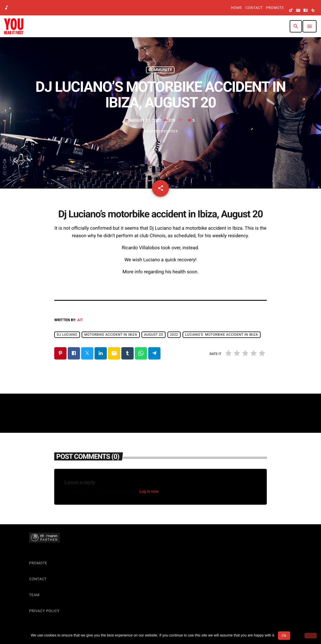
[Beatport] (313, 11)
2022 (174, 335)
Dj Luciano (67, 335)
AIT (80, 320)
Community (160, 70)
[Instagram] (298, 11)
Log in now (149, 492)
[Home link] (14, 26)
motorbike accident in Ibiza (111, 335)
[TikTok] (291, 11)
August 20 (153, 335)
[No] (311, 636)
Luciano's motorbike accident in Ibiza (222, 335)
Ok (284, 635)
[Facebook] (306, 11)
